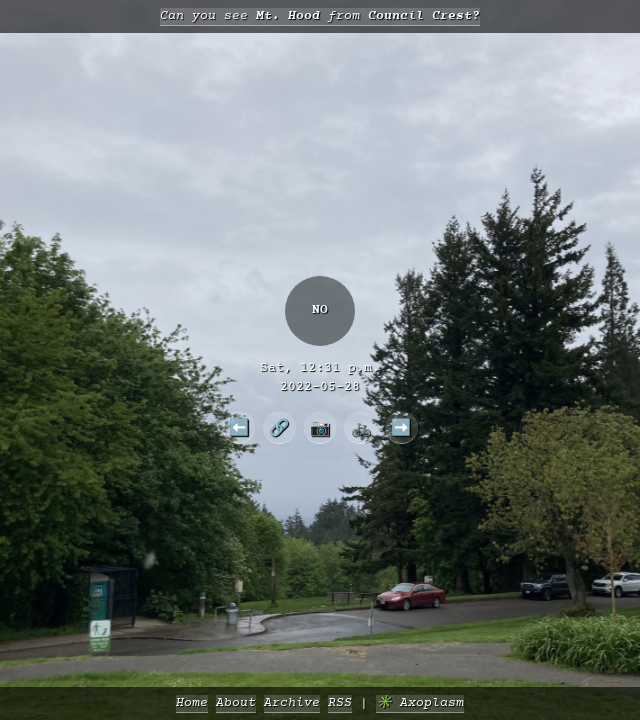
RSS (340, 703)
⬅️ (239, 427)
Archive (292, 703)
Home (192, 703)
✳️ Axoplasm (420, 703)
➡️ (401, 427)
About (236, 703)
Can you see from (320, 16)
